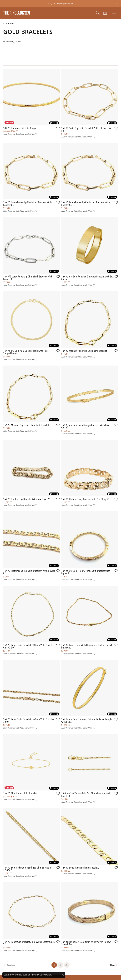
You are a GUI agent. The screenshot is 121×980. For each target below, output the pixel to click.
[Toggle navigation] (114, 13)
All (67, 965)
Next (112, 965)
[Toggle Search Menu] (98, 13)
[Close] (117, 3)
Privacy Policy (44, 975)
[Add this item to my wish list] (58, 128)
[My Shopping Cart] (105, 13)
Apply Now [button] (69, 3)
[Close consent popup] (63, 975)
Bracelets (10, 23)
